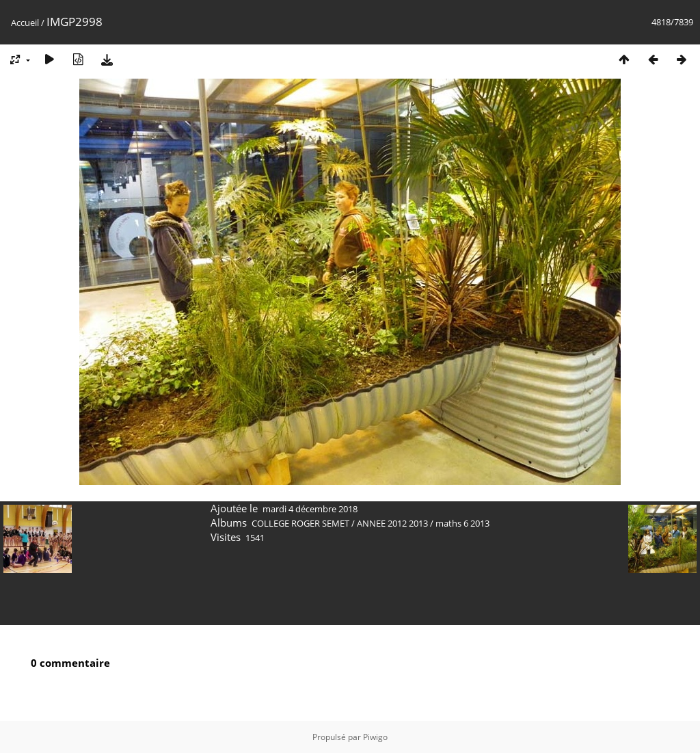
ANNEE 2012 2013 (392, 523)
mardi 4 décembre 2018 (310, 509)
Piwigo (375, 737)
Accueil (25, 23)
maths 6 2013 (462, 523)
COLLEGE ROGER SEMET (300, 523)
